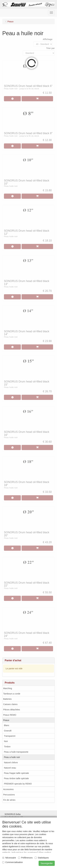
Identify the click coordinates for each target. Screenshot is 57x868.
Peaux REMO (10, 715)
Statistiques (42, 858)
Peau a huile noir (12, 757)
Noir (6, 741)
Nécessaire (9, 858)
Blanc (7, 725)
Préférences (25, 858)
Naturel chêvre (11, 762)
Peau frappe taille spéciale (16, 773)
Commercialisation (13, 862)
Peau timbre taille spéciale (16, 778)
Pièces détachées (12, 710)
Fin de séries (9, 800)
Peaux (6, 720)
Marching (8, 688)
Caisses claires (10, 704)
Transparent (10, 736)
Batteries (7, 699)
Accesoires (8, 789)
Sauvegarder (47, 863)
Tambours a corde (12, 694)
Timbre (7, 747)
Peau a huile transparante (16, 752)
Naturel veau (10, 768)
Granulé (8, 731)
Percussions (9, 795)
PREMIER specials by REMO (18, 784)
